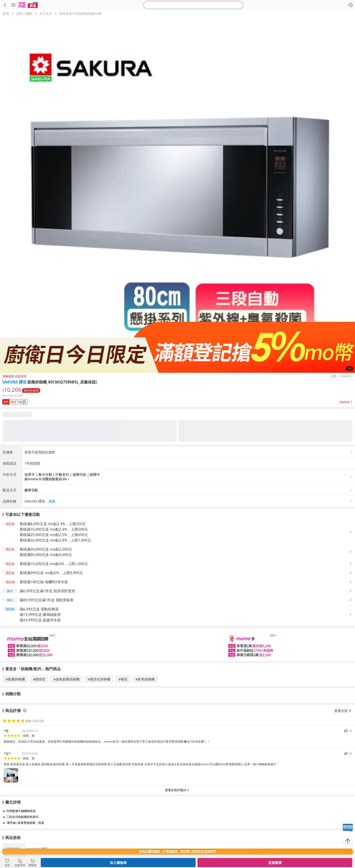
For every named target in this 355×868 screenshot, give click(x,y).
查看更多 (177, 833)
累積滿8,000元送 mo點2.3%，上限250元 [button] (53, 524)
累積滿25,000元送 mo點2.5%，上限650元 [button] (54, 535)
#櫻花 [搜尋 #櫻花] (123, 679)
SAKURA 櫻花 (14, 382)
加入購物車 (118, 863)
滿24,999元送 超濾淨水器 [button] (40, 620)
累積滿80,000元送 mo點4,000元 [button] (46, 555)
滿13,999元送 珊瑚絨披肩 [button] (40, 614)
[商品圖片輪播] (177, 195)
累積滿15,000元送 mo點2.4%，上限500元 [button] (54, 529)
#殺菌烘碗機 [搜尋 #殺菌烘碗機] (15, 679)
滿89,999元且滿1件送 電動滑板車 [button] (47, 600)
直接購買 (275, 863)
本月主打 (46, 13)
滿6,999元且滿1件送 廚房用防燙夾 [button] (47, 591)
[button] (177, 401)
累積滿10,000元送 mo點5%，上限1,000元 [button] (54, 564)
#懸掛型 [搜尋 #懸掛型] (39, 679)
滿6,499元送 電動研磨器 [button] (39, 609)
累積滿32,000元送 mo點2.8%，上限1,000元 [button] (55, 540)
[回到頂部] (348, 841)
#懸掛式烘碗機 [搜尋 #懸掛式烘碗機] (99, 679)
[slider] (177, 645)
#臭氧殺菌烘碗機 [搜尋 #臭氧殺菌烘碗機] (66, 679)
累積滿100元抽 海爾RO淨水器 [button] (44, 582)
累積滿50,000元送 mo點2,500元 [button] (46, 549)
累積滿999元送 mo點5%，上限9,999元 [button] (51, 573)
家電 (6, 13)
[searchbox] (193, 5)
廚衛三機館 (24, 13)
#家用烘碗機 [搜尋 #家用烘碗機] (145, 679)
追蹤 (52, 501)
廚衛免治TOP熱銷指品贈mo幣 (81, 13)
